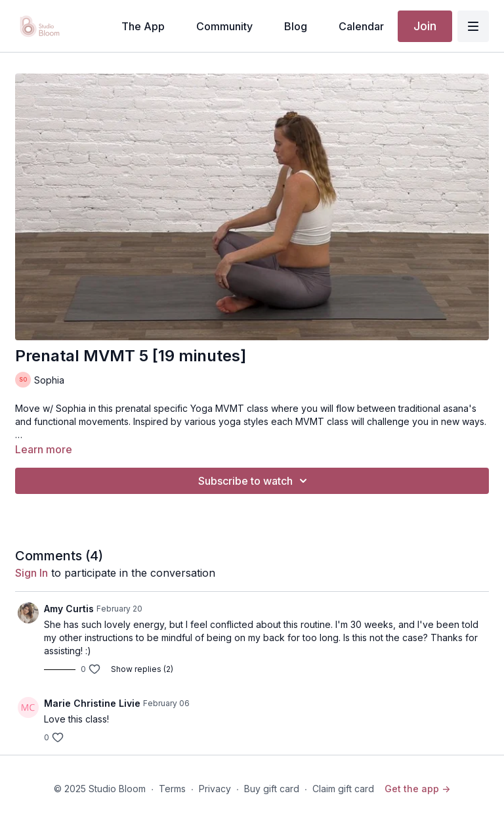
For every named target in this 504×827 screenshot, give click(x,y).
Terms (172, 789)
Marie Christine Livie (92, 703)
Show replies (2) (142, 669)
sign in (31, 573)
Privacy (215, 789)
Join (425, 26)
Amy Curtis (69, 609)
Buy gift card (272, 789)
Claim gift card (343, 789)
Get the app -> (417, 789)
